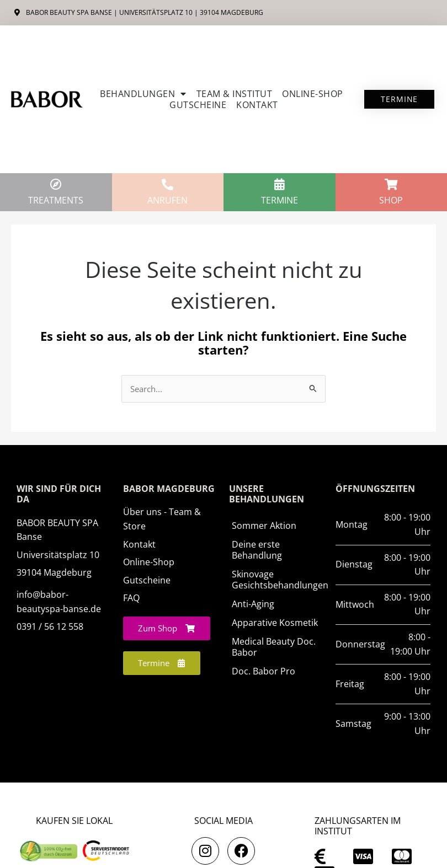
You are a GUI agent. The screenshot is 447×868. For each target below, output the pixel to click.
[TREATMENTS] (56, 184)
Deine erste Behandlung (257, 550)
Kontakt (257, 105)
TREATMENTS (56, 200)
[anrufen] (167, 184)
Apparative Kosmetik (275, 623)
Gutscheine (198, 105)
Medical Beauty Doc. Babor (274, 647)
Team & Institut (235, 94)
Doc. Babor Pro (264, 671)
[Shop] (391, 184)
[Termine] (280, 184)
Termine (280, 200)
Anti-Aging (253, 604)
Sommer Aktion (264, 526)
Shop (391, 200)
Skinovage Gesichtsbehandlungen (278, 580)
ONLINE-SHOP (313, 94)
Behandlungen (143, 94)
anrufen (167, 200)
